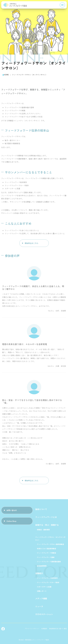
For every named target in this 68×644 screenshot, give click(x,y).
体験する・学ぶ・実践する (47, 526)
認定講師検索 (42, 567)
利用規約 (44, 629)
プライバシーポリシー (32, 629)
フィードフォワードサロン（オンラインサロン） (50, 539)
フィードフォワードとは (46, 518)
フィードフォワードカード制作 (48, 583)
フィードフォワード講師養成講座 (49, 562)
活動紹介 (39, 574)
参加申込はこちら (31, 244)
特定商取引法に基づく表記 (58, 629)
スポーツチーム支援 (44, 588)
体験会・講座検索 (43, 530)
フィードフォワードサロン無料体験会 (51, 545)
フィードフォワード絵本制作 (47, 579)
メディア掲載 (41, 599)
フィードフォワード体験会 (47, 554)
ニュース (39, 607)
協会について (41, 510)
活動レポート (42, 592)
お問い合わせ (12, 511)
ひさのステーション (44, 615)
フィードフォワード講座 (46, 558)
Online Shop (11, 522)
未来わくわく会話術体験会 (47, 549)
